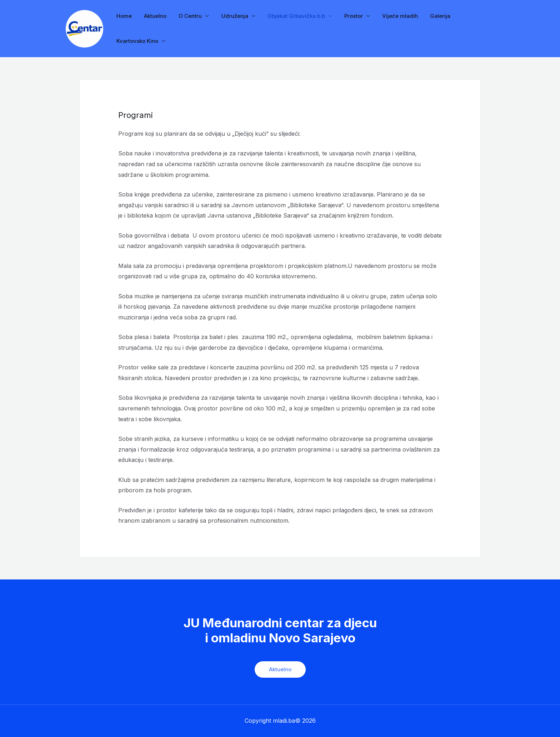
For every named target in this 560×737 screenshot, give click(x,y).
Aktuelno (153, 16)
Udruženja (229, 16)
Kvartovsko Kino (137, 41)
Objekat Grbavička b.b (289, 16)
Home (123, 16)
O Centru (187, 16)
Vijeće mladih (390, 16)
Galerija (429, 16)
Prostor (345, 16)
